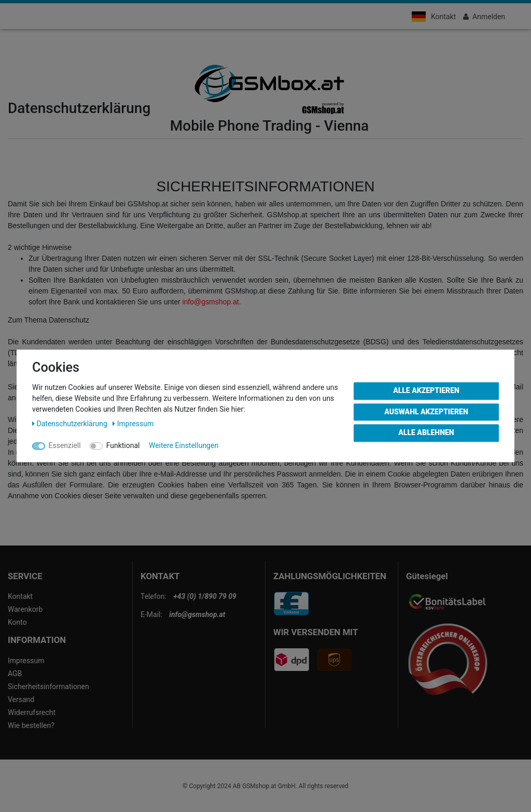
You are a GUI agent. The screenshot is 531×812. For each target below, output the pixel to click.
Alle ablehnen (426, 432)
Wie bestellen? (31, 725)
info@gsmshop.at (211, 302)
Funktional (123, 445)
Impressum (26, 661)
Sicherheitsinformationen (48, 687)
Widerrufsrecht (32, 712)
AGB (15, 674)
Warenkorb (25, 609)
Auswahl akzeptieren (426, 412)
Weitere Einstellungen (184, 445)
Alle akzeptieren (426, 390)
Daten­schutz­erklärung (71, 424)
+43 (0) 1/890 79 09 (205, 596)
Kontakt (443, 17)
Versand (21, 699)
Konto (17, 622)
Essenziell (65, 445)
